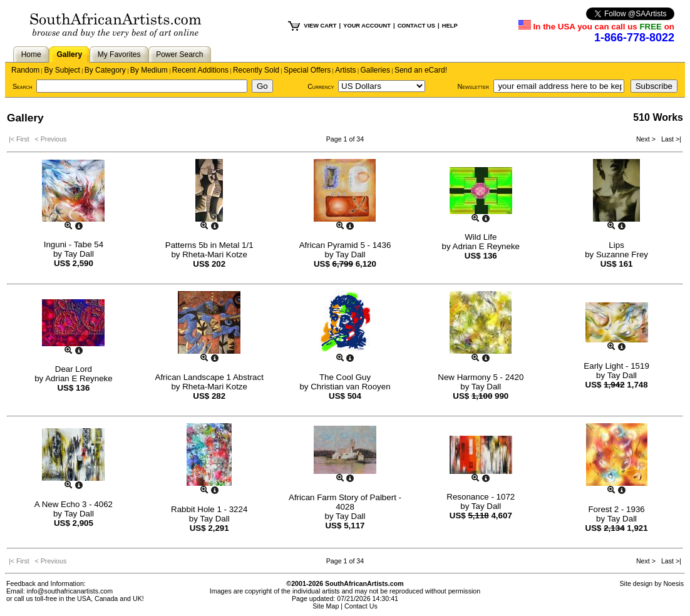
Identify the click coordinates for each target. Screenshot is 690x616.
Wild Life (481, 237)
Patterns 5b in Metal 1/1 (209, 245)
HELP (450, 26)
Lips (616, 245)
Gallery (69, 54)
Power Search (179, 54)
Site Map (326, 606)
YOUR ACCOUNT (367, 26)
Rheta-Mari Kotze (215, 254)
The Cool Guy (345, 377)
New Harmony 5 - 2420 (481, 377)
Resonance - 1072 (481, 497)
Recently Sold (256, 70)
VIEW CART (320, 26)
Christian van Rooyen (350, 387)
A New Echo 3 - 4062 (74, 504)
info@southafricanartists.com (70, 591)
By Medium (149, 70)
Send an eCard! (421, 70)
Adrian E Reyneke (486, 246)
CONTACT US (416, 26)
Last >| (669, 139)
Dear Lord (74, 369)
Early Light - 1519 (616, 366)
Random (25, 70)
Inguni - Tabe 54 (74, 244)
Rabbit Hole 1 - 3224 (209, 509)
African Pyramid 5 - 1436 (345, 245)
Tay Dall (79, 254)
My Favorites (119, 54)
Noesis (673, 583)
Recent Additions (200, 70)
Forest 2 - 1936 (616, 509)
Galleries (375, 70)
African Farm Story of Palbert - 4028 (345, 502)
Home (31, 54)
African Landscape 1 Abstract (209, 377)
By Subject (62, 70)
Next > (647, 139)
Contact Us (361, 606)
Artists (345, 70)
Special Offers (307, 70)
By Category (105, 70)
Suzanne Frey (622, 254)
